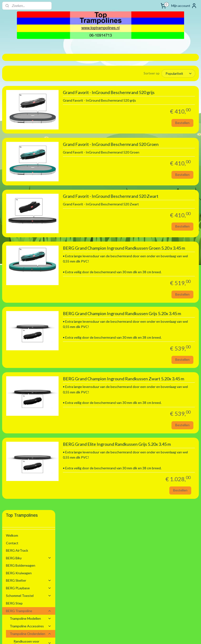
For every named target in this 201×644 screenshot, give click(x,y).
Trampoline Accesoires (31, 170)
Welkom (12, 79)
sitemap (86, 635)
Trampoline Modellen (31, 162)
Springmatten (33, 305)
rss (94, 635)
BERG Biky (29, 102)
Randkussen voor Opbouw (33, 187)
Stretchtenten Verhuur (23, 327)
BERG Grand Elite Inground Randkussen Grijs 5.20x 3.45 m (148, 515)
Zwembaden (29, 320)
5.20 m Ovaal (27, 278)
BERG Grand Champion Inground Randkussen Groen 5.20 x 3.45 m (151, 271)
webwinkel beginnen (111, 635)
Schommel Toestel (29, 139)
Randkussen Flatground (33, 287)
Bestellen (182, 130)
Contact (12, 87)
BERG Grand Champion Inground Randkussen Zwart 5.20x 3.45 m (151, 433)
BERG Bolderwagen (21, 109)
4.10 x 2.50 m (27, 256)
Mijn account (184, 6)
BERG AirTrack (17, 94)
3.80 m (22, 248)
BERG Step (14, 147)
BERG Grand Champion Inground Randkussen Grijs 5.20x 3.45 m (151, 352)
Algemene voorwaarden (24, 334)
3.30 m (22, 226)
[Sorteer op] (162, 73)
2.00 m (22, 204)
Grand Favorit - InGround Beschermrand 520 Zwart (144, 211)
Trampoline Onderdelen (31, 177)
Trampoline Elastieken (30, 297)
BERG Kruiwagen (19, 117)
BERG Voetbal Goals (21, 312)
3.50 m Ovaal (27, 241)
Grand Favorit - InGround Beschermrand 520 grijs (144, 97)
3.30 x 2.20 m (27, 234)
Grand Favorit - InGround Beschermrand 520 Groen (144, 152)
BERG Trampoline (29, 155)
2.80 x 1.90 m (27, 219)
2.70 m (22, 211)
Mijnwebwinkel (149, 635)
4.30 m (22, 263)
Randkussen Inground (33, 196)
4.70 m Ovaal (27, 271)
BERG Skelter (29, 124)
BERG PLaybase (29, 132)
